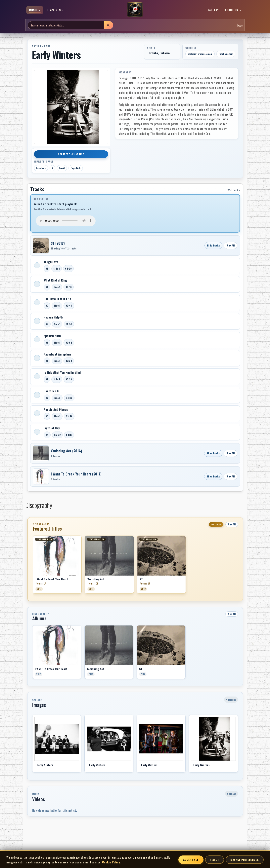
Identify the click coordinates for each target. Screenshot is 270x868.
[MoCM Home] (135, 10)
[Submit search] (108, 25)
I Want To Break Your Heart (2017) (76, 474)
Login (240, 25)
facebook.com (226, 54)
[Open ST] (41, 245)
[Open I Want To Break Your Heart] (41, 476)
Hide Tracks (213, 245)
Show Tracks (213, 453)
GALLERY (213, 10)
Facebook (41, 168)
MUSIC (35, 10)
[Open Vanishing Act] (41, 453)
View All (231, 245)
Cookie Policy (111, 862)
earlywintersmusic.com (200, 54)
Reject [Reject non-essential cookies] (214, 860)
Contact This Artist (71, 154)
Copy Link (76, 168)
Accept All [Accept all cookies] (191, 860)
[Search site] (66, 25)
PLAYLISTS (55, 10)
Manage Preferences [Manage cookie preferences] (245, 860)
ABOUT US (233, 10)
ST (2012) (58, 243)
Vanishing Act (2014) (66, 451)
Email (62, 168)
